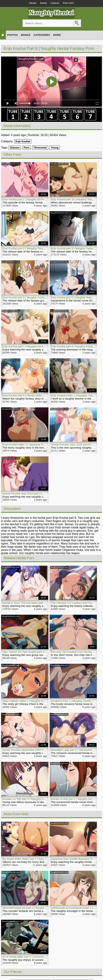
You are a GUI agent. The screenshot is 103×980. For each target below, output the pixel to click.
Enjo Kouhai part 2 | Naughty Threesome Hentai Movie (35, 249)
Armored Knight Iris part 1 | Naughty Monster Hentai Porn (37, 908)
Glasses (15, 148)
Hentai (31, 3)
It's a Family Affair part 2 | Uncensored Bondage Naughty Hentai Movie (44, 957)
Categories (42, 35)
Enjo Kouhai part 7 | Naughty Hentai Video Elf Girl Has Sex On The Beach (46, 347)
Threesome (40, 148)
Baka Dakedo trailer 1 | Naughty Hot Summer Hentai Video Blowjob (42, 701)
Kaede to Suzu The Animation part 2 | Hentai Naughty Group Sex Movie (45, 603)
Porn (26, 148)
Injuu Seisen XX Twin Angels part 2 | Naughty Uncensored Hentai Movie (45, 652)
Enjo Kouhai (23, 142)
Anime (43, 3)
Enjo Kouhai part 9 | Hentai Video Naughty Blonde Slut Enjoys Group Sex (46, 396)
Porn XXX (69, 3)
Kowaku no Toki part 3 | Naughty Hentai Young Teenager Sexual (41, 799)
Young (55, 148)
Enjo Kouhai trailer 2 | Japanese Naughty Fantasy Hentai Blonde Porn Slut (47, 445)
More (57, 35)
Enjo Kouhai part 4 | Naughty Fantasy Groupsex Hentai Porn (38, 298)
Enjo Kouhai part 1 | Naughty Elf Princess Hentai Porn (35, 200)
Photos (12, 35)
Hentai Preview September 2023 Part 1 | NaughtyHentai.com (39, 750)
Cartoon (55, 3)
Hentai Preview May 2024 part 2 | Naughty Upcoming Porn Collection (44, 494)
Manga (26, 35)
